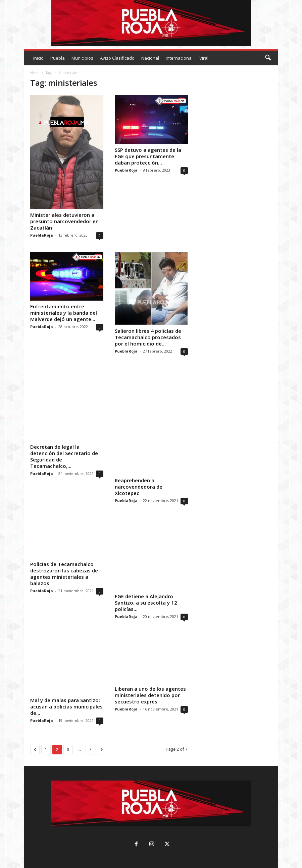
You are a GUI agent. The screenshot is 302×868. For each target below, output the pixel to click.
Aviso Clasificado (117, 58)
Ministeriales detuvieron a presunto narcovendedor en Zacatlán (64, 221)
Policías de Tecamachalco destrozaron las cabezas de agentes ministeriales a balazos (64, 573)
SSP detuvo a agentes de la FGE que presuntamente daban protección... (148, 156)
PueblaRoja (42, 235)
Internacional (179, 58)
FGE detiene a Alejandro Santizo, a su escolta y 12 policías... (146, 602)
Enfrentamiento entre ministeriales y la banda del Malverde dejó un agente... (64, 313)
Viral (204, 58)
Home (35, 73)
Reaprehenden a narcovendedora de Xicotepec (139, 486)
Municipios (82, 58)
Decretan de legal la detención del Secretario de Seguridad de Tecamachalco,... (64, 456)
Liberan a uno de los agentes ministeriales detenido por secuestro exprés (150, 695)
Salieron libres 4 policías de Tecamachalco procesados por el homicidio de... (148, 337)
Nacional (150, 58)
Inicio (38, 58)
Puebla (58, 58)
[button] (268, 58)
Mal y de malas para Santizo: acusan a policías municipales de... (66, 706)
